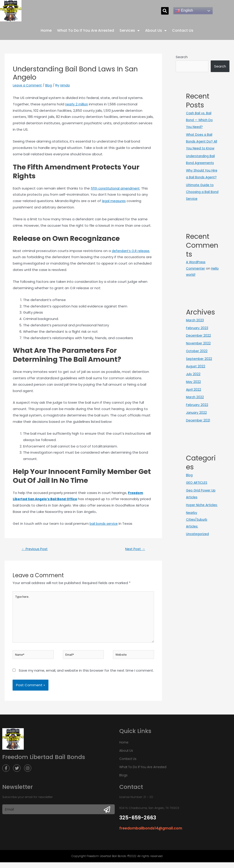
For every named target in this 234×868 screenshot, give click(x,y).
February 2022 (198, 418)
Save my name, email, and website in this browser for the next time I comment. (86, 677)
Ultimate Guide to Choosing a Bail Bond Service (201, 205)
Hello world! (196, 288)
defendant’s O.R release (132, 251)
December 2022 (199, 349)
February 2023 (198, 341)
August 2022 (196, 380)
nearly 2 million (77, 104)
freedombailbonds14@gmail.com (148, 834)
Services (130, 31)
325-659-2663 (138, 824)
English (184, 11)
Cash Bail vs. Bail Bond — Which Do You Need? (201, 120)
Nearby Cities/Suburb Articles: (198, 539)
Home (46, 30)
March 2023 (195, 333)
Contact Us (183, 30)
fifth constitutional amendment (118, 188)
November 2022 (199, 356)
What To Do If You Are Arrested (86, 30)
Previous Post (36, 549)
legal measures (115, 201)
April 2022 (194, 403)
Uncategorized (199, 554)
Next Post (134, 549)
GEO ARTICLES (197, 496)
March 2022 (195, 410)
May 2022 (194, 395)
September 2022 (200, 372)
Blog (52, 85)
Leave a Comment (29, 85)
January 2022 (197, 426)
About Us (156, 31)
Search (182, 57)
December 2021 (199, 433)
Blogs (123, 782)
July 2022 (193, 387)
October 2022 (197, 364)
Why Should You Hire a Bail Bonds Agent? (200, 184)
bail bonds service (105, 524)
